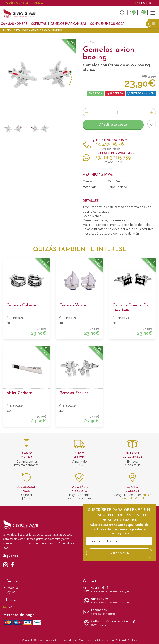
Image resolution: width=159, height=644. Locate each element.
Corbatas (39, 24)
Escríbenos (119, 612)
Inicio (7, 30)
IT (155, 3)
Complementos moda (107, 24)
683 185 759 (119, 601)
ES (137, 3)
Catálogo (21, 30)
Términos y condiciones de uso (96, 640)
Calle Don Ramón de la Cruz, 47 (119, 623)
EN (143, 3)
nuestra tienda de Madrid (137, 497)
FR (149, 3)
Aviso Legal (70, 640)
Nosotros (13, 588)
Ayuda (11, 592)
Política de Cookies (126, 640)
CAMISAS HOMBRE (14, 24)
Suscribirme (119, 553)
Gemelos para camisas (68, 24)
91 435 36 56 (119, 590)
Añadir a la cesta (113, 125)
